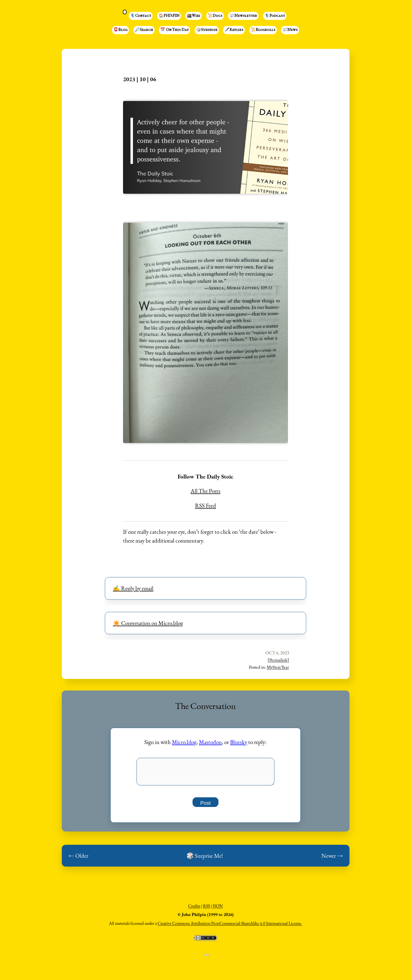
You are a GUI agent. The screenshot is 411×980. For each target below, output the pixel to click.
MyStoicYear (278, 667)
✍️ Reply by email (133, 588)
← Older (78, 859)
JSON (218, 909)
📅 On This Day (174, 30)
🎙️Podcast (275, 16)
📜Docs (215, 16)
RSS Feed (205, 505)
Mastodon (210, 742)
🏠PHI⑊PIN (169, 16)
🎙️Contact (141, 16)
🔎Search (144, 30)
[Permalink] (278, 660)
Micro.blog (184, 742)
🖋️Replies (234, 30)
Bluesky (239, 742)
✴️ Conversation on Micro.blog (148, 623)
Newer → (332, 859)
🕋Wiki (194, 16)
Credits (194, 909)
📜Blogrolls (263, 30)
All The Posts (205, 491)
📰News (290, 30)
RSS (206, 909)
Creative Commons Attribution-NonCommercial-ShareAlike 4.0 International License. (230, 926)
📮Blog (120, 30)
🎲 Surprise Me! (205, 859)
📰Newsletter (243, 16)
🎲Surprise (207, 30)
